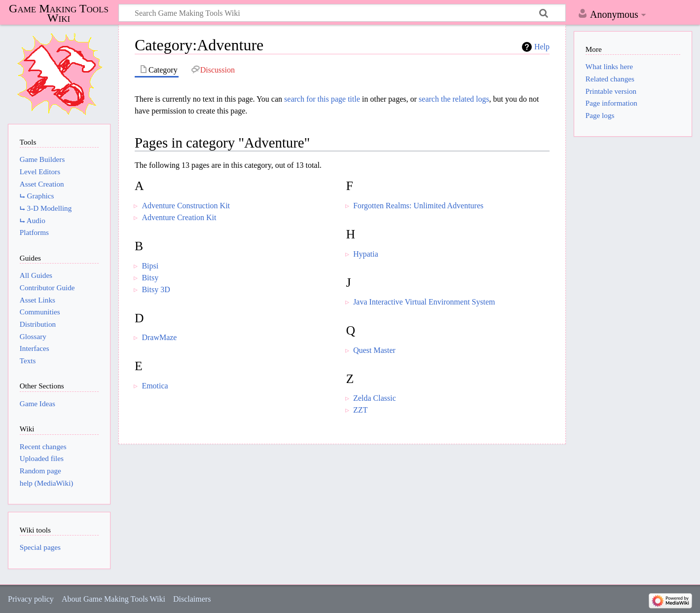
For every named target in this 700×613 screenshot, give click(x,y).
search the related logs (454, 99)
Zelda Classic (375, 398)
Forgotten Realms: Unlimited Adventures (418, 206)
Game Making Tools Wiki (59, 13)
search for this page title (322, 99)
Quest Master (374, 350)
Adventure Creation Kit (179, 217)
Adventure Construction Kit (186, 206)
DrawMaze (159, 337)
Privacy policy (31, 599)
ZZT (360, 410)
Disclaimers (192, 599)
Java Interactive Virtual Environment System (424, 302)
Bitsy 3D (156, 289)
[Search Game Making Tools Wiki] (342, 13)
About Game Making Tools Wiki (113, 599)
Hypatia (366, 254)
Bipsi (150, 266)
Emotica (155, 386)
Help (542, 47)
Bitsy (150, 278)
